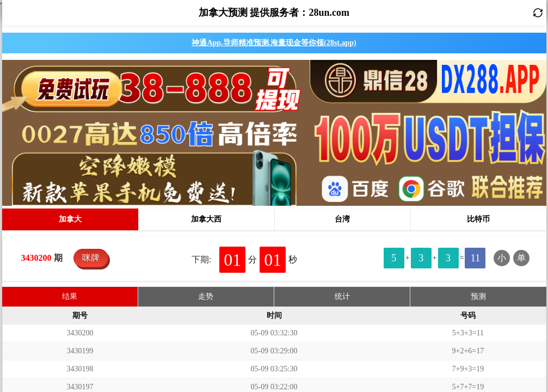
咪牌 (91, 110)
